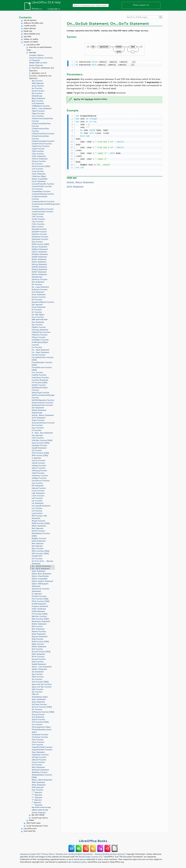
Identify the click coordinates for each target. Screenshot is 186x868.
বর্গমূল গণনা (35, 694)
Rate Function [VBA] (40, 619)
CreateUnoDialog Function (43, 194)
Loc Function (37, 508)
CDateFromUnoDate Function (40, 137)
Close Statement (39, 174)
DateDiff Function (39, 232)
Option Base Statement (41, 574)
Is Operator (37, 458)
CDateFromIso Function (42, 144)
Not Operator (37, 546)
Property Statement (40, 606)
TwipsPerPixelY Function (42, 750)
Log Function (37, 513)
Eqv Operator (37, 305)
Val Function (37, 765)
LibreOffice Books (93, 841)
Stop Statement (38, 702)
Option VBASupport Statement (40, 585)
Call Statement (38, 103)
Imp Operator (37, 435)
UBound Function (39, 760)
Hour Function (38, 428)
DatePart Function (39, 234)
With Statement (38, 782)
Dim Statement (38, 282)
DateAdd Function (39, 229)
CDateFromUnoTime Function (40, 130)
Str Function (37, 709)
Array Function (38, 86)
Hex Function (37, 425)
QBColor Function (39, 616)
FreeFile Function (39, 375)
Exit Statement (38, 322)
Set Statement (38, 672)
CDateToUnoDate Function (43, 141)
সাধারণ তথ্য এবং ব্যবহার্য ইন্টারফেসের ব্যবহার (39, 49)
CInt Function (37, 169)
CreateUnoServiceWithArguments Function (43, 205)
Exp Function (37, 325)
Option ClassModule (40, 576)
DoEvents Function (40, 289)
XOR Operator (38, 787)
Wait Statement (38, 767)
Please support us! (141, 5)
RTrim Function (38, 657)
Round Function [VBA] (41, 652)
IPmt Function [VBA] (40, 453)
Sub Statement (38, 717)
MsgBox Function (39, 538)
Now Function (38, 548)
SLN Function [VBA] (40, 682)
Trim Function (37, 745)
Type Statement (38, 752)
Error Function (38, 317)
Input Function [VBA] (41, 443)
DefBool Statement (40, 249)
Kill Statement (38, 486)
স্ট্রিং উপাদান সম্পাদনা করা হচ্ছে (41, 807)
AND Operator (38, 83)
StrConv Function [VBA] (42, 707)
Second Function (39, 659)
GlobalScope (37, 96)
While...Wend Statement (42, 780)
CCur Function (38, 116)
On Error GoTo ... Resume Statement (42, 562)
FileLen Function (39, 337)
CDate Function (38, 149)
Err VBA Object (38, 315)
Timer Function (38, 742)
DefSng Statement (39, 269)
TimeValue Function (40, 737)
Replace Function (39, 631)
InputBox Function (39, 445)
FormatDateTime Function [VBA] (43, 359)
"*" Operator (37, 795)
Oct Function (37, 559)
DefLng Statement (39, 264)
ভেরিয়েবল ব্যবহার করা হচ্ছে (40, 810)
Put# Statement (38, 611)
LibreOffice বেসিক (33, 45)
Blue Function (37, 101)
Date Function (38, 227)
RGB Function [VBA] (40, 642)
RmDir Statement (39, 647)
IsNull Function (38, 473)
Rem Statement (38, 629)
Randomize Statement (41, 621)
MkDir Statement (39, 526)
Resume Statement (40, 636)
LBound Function (39, 488)
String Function (38, 714)
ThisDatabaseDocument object (42, 731)
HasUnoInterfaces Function (43, 423)
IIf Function (37, 430)
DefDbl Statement (39, 257)
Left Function (37, 498)
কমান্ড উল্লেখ (33, 53)
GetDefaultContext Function (40, 389)
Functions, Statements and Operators (41, 69)
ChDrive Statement (40, 159)
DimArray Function (40, 279)
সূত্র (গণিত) (27, 37)
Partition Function (39, 596)
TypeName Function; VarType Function (40, 756)
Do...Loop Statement (40, 287)
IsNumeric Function (40, 476)
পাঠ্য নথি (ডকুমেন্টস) (30, 20)
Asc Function (37, 88)
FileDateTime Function (41, 332)
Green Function (38, 420)
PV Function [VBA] (40, 614)
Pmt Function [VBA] (40, 599)
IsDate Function (38, 463)
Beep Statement (38, 98)
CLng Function (38, 171)
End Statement (38, 292)
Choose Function (39, 161)
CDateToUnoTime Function (43, 134)
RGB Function (38, 639)
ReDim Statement (39, 624)
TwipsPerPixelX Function (42, 747)
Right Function (38, 644)
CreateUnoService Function (43, 201)
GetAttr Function (39, 385)
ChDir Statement (39, 156)
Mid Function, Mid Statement (39, 517)
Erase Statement (39, 307)
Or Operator (37, 594)
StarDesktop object (40, 697)
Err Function (37, 312)
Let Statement (38, 503)
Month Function (38, 531)
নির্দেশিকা (32, 820)
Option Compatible (40, 179)
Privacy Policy (48, 854)
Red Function (37, 626)
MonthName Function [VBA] (41, 535)
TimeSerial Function (40, 735)
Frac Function (37, 372)
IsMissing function (39, 471)
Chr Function (37, 164)
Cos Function (37, 189)
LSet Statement (38, 493)
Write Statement (39, 785)
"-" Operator (37, 792)
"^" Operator (37, 805)
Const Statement (39, 181)
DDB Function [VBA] (40, 244)
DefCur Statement (39, 252)
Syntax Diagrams (36, 65)
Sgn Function (37, 674)
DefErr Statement (39, 259)
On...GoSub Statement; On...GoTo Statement (41, 567)
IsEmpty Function (39, 465)
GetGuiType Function (41, 393)
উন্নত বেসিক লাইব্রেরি (38, 815)
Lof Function (37, 511)
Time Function (38, 740)
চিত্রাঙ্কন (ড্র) (28, 31)
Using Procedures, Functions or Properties (41, 59)
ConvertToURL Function (42, 186)
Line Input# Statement (41, 506)
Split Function (38, 689)
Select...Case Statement (42, 108)
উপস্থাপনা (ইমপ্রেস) (30, 29)
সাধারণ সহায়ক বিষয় (30, 831)
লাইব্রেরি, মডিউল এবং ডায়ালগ (38, 63)
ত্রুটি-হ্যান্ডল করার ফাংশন (40, 320)
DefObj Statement (39, 267)
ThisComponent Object (41, 727)
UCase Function (38, 762)
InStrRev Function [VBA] (42, 440)
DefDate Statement (40, 254)
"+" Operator (37, 797)
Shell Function (38, 677)
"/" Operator (37, 800)
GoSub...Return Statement (43, 415)
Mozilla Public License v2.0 (90, 857)
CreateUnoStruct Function (43, 209)
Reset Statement (39, 634)
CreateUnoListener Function (40, 198)
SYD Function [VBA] (40, 722)
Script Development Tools (37, 826)
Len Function (37, 501)
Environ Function (39, 297)
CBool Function (38, 111)
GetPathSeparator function (43, 400)
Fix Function (37, 347)
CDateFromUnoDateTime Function (42, 120)
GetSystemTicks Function (42, 405)
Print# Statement (39, 604)
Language (53, 9)
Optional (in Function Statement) (41, 590)
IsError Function (39, 468)
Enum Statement (39, 295)
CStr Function (38, 217)
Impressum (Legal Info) (30, 854)
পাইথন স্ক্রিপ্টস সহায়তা (33, 823)
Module (36, 9)
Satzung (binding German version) (109, 854)
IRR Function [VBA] (40, 455)
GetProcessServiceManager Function (43, 396)
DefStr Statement (39, 272)
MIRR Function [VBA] (41, 523)
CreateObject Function (41, 191)
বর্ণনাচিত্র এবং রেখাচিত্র (31, 39)
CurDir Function (38, 219)
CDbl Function (38, 151)
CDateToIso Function (41, 146)
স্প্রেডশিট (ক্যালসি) (30, 26)
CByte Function (38, 113)
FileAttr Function (39, 327)
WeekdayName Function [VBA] (42, 776)
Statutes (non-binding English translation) (74, 854)
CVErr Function (38, 224)
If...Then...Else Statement (42, 433)
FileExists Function (40, 335)
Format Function (39, 355)
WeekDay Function (40, 772)
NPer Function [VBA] (41, 551)
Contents (25, 17)
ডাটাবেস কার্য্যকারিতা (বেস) (32, 34)
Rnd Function (37, 649)
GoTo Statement (39, 418)
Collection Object (39, 176)
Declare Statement (39, 247)
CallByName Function (41, 106)
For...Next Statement (40, 350)
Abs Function (37, 81)
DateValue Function (40, 239)
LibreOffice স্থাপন (30, 829)
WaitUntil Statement (40, 770)
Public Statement (39, 609)
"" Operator (36, 802)
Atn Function (37, 93)
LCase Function (38, 491)
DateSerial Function (40, 237)
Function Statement (40, 380)
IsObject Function (39, 478)
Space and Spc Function (42, 684)
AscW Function (38, 91)
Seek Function (38, 662)
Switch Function (39, 719)
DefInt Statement (39, 262)
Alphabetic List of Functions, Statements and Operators (40, 76)
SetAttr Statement (39, 669)
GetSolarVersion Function (43, 403)
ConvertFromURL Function (43, 184)
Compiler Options (36, 55)
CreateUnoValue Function (42, 212)
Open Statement (39, 571)
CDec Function (38, 154)
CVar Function (38, 222)
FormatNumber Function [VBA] (42, 364)
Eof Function (37, 300)
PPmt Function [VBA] (41, 601)
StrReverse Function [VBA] (43, 712)
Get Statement (38, 408)
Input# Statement (39, 448)
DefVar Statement (39, 274)
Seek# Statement (39, 664)
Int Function (37, 450)
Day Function (37, 242)
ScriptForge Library (40, 818)
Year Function (37, 790)
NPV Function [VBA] (40, 554)
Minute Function (39, 521)
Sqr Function (37, 692)
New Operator (38, 543)
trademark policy (79, 862)
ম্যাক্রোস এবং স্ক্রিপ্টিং (31, 42)
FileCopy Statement (40, 330)
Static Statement (39, 699)
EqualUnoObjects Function (43, 302)
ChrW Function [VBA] (41, 166)
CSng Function (38, 214)
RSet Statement (38, 654)
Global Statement (39, 410)
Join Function (37, 483)
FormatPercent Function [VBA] (42, 369)
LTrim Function (38, 496)
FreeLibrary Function (40, 377)
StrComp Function (39, 704)
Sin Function (37, 679)
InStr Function (38, 438)
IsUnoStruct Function (41, 481)
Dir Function (37, 284)
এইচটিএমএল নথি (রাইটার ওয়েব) (33, 23)
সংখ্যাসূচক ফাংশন (37, 556)
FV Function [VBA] (40, 383)
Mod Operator (38, 528)
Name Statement (39, 541)
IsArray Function (39, 460)
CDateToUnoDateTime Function (41, 125)
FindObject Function (40, 340)
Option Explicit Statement (42, 581)
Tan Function (37, 724)
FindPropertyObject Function (40, 344)
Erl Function (37, 310)
